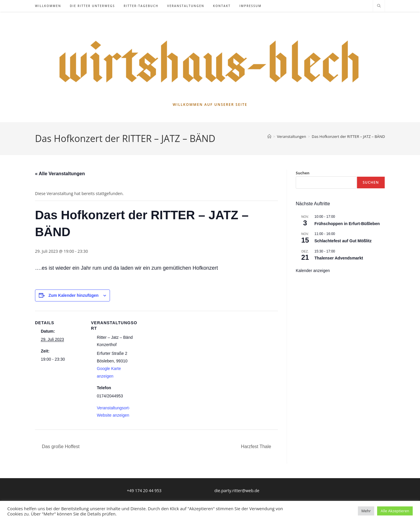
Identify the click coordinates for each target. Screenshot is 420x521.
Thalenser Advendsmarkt (339, 258)
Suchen (303, 173)
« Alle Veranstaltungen (60, 174)
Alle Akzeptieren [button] (395, 511)
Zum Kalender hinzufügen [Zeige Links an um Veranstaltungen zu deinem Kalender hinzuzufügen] (73, 295)
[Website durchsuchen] (379, 6)
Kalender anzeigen (313, 271)
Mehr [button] (366, 511)
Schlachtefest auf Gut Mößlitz (343, 241)
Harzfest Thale (257, 447)
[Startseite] (269, 136)
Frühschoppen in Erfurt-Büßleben (347, 224)
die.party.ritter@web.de (237, 491)
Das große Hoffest (60, 447)
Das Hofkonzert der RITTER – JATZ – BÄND (348, 136)
